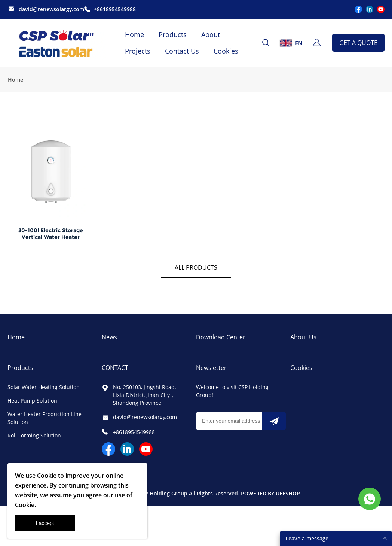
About (211, 34)
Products (173, 34)
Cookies (226, 51)
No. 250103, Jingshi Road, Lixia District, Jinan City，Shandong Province (144, 397)
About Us (303, 339)
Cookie (47, 476)
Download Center (221, 339)
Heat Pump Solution (32, 403)
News (109, 339)
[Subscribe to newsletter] (274, 423)
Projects (138, 51)
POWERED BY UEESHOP (270, 496)
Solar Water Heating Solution (44, 389)
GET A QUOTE (358, 43)
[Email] (229, 423)
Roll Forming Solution (34, 438)
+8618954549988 (115, 9)
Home (134, 34)
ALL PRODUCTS (196, 270)
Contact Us (182, 51)
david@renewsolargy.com (51, 9)
